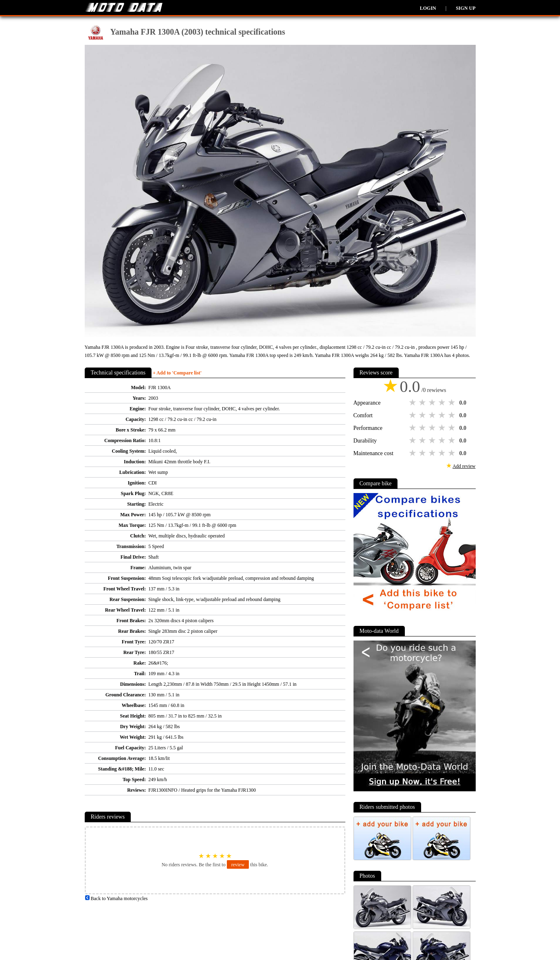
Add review (464, 466)
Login (428, 8)
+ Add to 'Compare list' (177, 373)
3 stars (433, 403)
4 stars (443, 403)
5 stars (452, 403)
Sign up (466, 8)
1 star (413, 403)
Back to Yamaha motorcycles (116, 898)
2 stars (423, 403)
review (238, 865)
